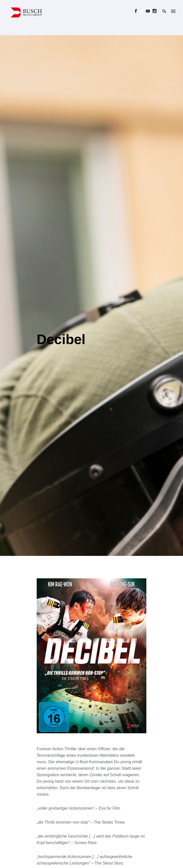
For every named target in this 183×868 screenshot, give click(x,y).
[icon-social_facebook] (137, 11)
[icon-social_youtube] (149, 11)
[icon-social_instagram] (155, 11)
